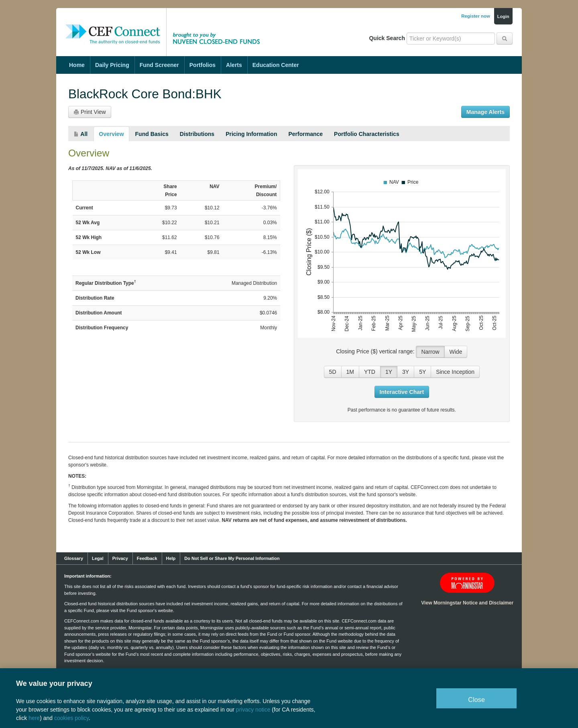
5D (333, 372)
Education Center (276, 65)
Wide (456, 352)
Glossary (74, 558)
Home (77, 65)
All (80, 134)
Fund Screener (159, 65)
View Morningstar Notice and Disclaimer (467, 603)
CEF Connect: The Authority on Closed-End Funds (113, 26)
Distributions (197, 134)
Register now (476, 16)
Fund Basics (152, 134)
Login (503, 16)
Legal (98, 558)
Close (476, 700)
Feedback (147, 558)
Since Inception (455, 372)
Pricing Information (251, 134)
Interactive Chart (402, 392)
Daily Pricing (112, 65)
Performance (305, 134)
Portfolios (203, 65)
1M (350, 372)
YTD (370, 372)
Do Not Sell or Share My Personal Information (232, 558)
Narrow (430, 352)
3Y (406, 372)
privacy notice (253, 710)
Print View (90, 112)
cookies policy (71, 718)
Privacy (120, 558)
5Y (422, 372)
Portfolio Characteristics (367, 134)
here (34, 718)
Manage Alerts (485, 112)
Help (171, 558)
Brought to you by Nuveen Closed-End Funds (219, 26)
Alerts (234, 65)
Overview (111, 134)
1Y (389, 372)
